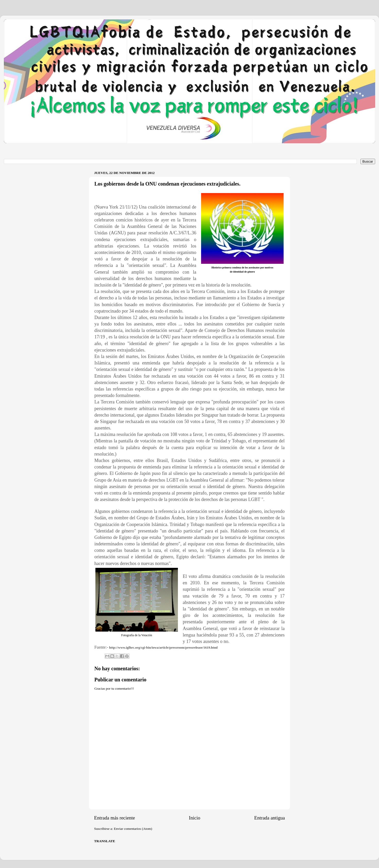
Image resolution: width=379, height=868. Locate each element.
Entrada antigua (270, 818)
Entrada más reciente (114, 818)
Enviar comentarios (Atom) (133, 829)
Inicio (195, 818)
